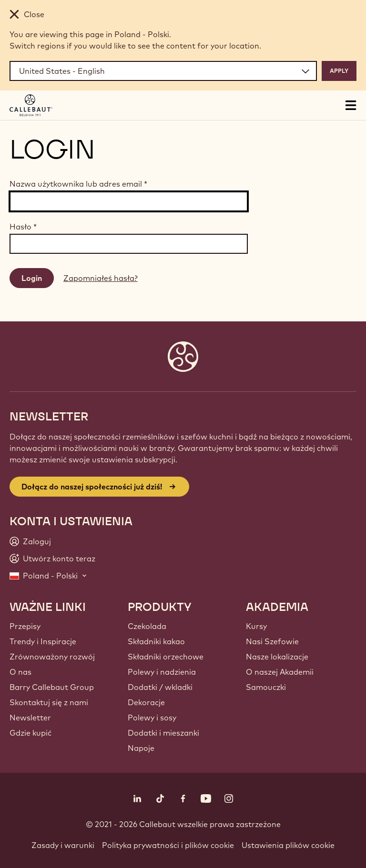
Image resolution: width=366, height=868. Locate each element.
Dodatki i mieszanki (163, 733)
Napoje (141, 748)
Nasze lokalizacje (277, 657)
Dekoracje (146, 702)
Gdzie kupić (30, 733)
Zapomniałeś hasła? (101, 278)
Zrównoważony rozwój (52, 657)
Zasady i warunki (63, 845)
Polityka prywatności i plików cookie (168, 845)
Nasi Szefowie (272, 641)
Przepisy (25, 626)
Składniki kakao (156, 641)
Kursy (256, 626)
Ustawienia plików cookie (288, 845)
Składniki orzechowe (166, 657)
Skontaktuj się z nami (49, 702)
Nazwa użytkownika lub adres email (78, 184)
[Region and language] (163, 71)
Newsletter (30, 718)
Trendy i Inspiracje (43, 641)
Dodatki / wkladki (160, 687)
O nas (20, 672)
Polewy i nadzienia (162, 672)
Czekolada (147, 626)
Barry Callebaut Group (52, 687)
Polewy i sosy (152, 718)
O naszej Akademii (280, 672)
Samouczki (266, 687)
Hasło (23, 227)
